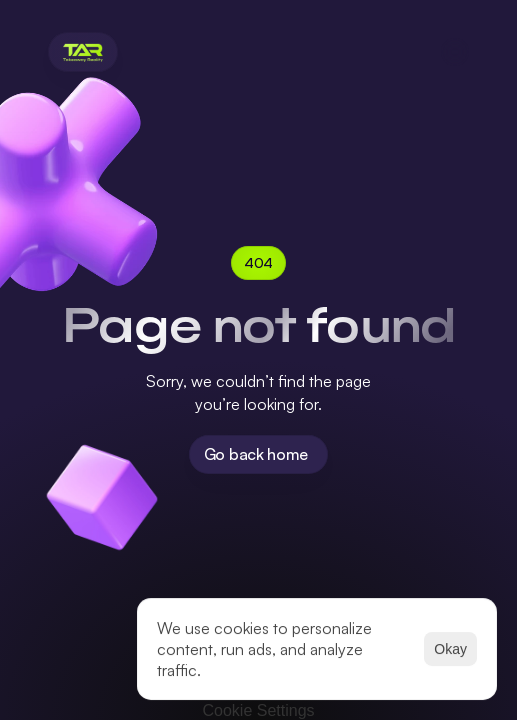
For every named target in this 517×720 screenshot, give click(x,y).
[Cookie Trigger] (258, 711)
